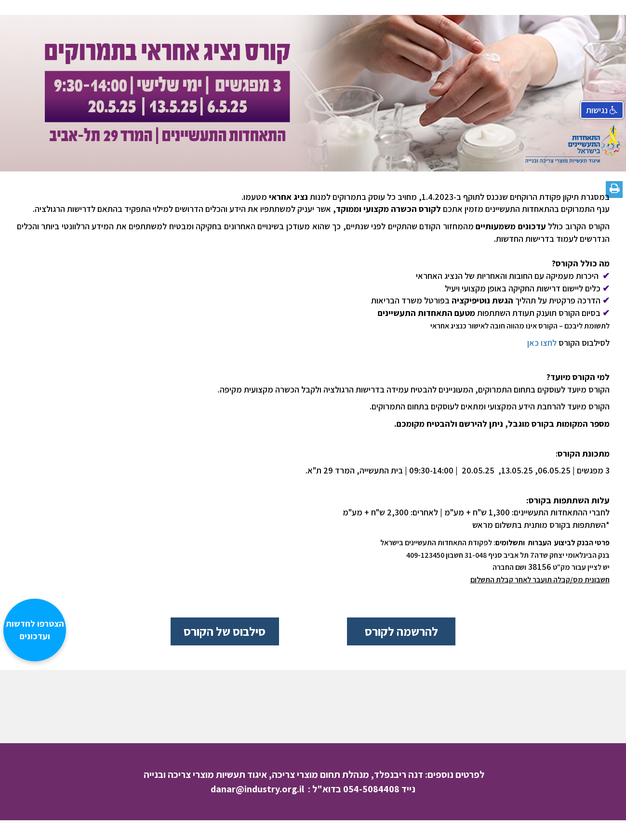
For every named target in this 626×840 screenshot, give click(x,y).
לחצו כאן (542, 343)
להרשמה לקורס (401, 631)
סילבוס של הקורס (225, 631)
